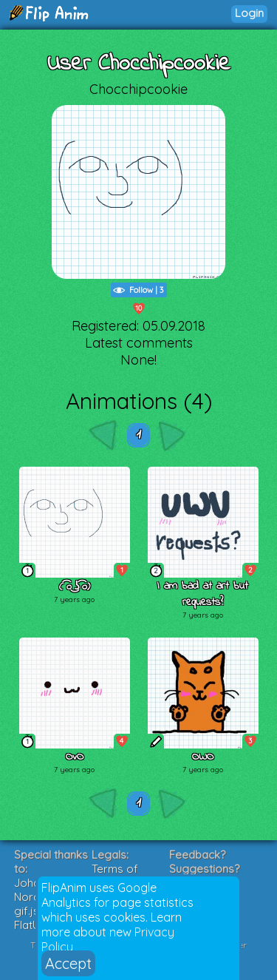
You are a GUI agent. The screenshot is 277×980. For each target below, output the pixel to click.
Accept (68, 963)
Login (249, 13)
